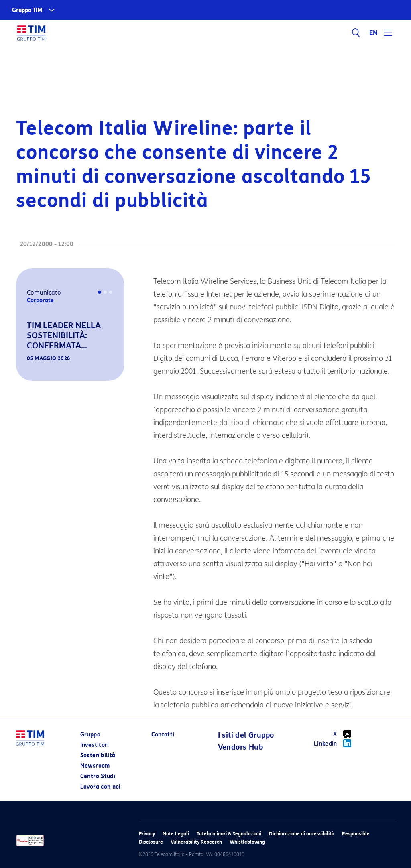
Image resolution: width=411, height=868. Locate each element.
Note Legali (176, 834)
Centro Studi (98, 776)
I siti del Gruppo (246, 735)
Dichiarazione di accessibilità (302, 834)
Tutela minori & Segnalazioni (229, 834)
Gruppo (90, 735)
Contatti (163, 735)
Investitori (95, 745)
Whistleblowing (247, 842)
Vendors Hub (240, 747)
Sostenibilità (98, 755)
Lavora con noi (101, 787)
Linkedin (335, 743)
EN (374, 33)
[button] (27, 370)
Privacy (147, 834)
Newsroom (95, 766)
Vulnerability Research (196, 842)
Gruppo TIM (27, 10)
